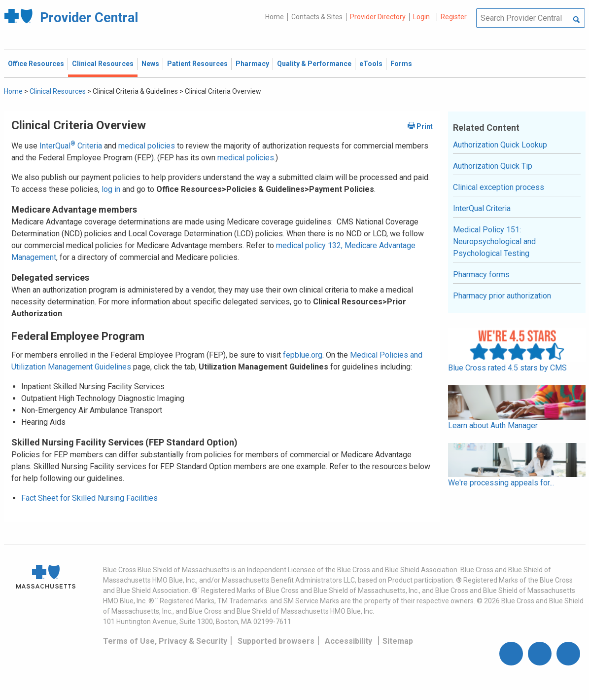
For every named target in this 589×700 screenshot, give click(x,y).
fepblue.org (303, 355)
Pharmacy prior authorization (502, 296)
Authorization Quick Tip (493, 166)
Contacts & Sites (317, 17)
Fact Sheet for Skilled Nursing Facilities (89, 498)
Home (275, 17)
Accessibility (348, 641)
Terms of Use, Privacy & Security (165, 641)
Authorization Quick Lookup (500, 145)
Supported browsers (276, 641)
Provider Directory (378, 17)
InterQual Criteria (71, 146)
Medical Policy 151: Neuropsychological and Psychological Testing (494, 241)
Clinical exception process (499, 187)
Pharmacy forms (481, 275)
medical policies (147, 146)
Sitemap (398, 641)
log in (111, 189)
